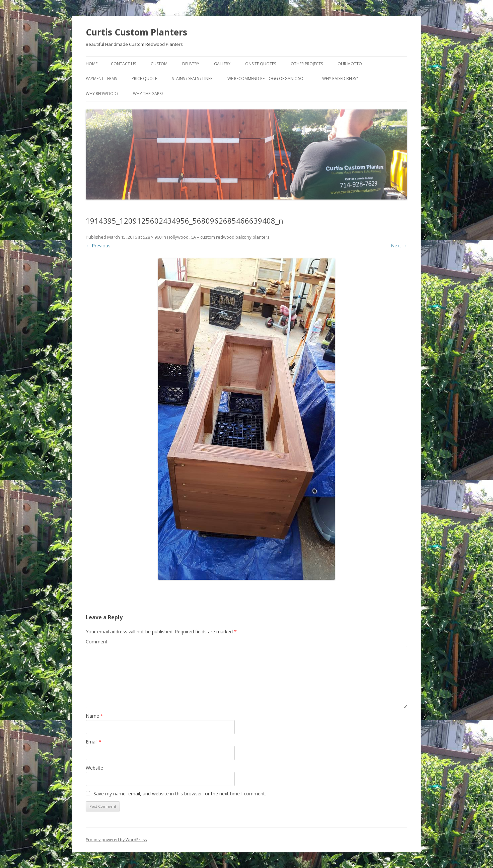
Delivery (191, 64)
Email (94, 742)
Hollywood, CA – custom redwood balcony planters (218, 237)
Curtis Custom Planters (136, 32)
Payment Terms (101, 78)
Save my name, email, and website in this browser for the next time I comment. (180, 794)
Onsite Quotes (261, 64)
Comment (97, 642)
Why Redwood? (102, 94)
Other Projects (307, 64)
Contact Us (123, 64)
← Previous (98, 246)
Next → (399, 246)
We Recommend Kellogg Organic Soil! (267, 78)
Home (92, 64)
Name (94, 716)
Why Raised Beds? (340, 78)
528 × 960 (152, 237)
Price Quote (144, 78)
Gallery (222, 64)
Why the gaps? (148, 94)
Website (94, 768)
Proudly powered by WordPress (116, 840)
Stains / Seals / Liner (192, 78)
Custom (159, 64)
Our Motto (350, 64)
